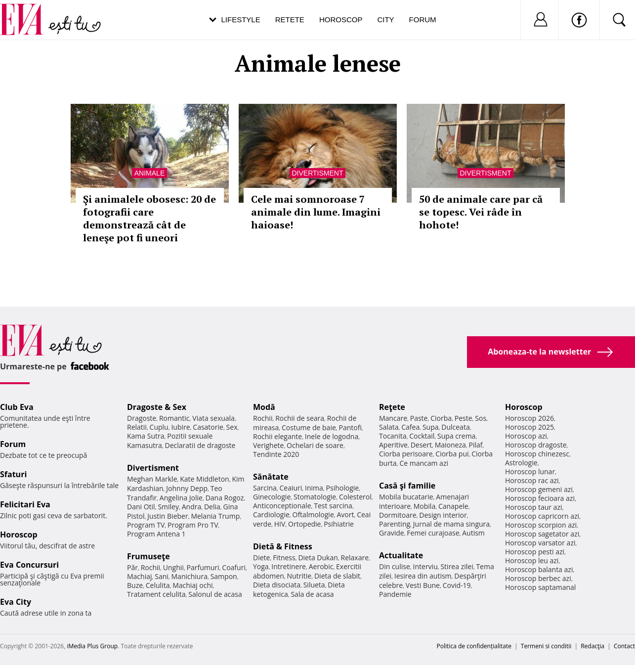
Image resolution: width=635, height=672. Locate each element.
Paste (419, 418)
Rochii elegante (277, 436)
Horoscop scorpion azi (541, 525)
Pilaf (475, 445)
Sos (481, 418)
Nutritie (299, 576)
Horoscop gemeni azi (539, 489)
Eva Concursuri (29, 565)
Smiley (168, 507)
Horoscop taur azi (533, 507)
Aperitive (393, 445)
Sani (162, 576)
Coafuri (234, 567)
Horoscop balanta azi (539, 569)
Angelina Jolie (181, 498)
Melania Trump (215, 516)
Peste (464, 418)
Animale (149, 173)
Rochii (150, 567)
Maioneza (450, 445)
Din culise (395, 566)
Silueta (314, 585)
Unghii (173, 567)
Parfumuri (203, 567)
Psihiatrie (339, 524)
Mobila (424, 506)
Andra (192, 507)
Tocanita (393, 436)
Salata (389, 427)
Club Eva (17, 407)
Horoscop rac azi (532, 480)
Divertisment (318, 173)
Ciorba (441, 418)
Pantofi (350, 427)
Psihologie (343, 488)
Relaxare (355, 558)
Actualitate (401, 555)
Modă (264, 407)
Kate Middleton (205, 479)
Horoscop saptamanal (540, 587)
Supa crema (456, 436)
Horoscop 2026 (529, 418)
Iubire (180, 427)
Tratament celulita (156, 594)
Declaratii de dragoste (200, 445)
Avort (345, 515)
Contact (624, 646)
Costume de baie (309, 427)
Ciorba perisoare (406, 454)
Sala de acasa (312, 594)
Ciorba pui (452, 454)
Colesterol (355, 497)
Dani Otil (141, 507)
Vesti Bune (423, 585)
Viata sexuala (213, 418)
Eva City (16, 602)
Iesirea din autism (423, 576)
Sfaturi (13, 474)
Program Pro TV (193, 525)
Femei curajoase (433, 533)
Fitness (284, 558)
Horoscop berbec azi (538, 578)
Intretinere (289, 566)
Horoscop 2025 (529, 427)
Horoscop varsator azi (540, 543)
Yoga (261, 566)
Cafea (410, 427)
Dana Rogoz (225, 498)
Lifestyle (241, 20)
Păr (132, 567)
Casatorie (208, 427)
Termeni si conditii (546, 646)
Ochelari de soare (315, 445)
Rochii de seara (300, 418)
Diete (261, 558)
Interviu (425, 566)
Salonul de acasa (215, 594)
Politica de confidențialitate (474, 646)
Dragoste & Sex (157, 407)
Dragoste (142, 418)
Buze (135, 585)
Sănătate (271, 477)
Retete (290, 20)
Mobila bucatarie (406, 497)
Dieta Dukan (318, 558)
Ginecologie (272, 497)
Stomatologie (315, 497)
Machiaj (140, 576)
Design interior (443, 515)
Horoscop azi (526, 436)
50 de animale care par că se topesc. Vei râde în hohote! (481, 212)
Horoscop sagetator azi (542, 534)
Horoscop (341, 20)
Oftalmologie (313, 515)
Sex (232, 427)
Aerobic (321, 566)
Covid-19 (457, 585)
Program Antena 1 (156, 534)
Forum (423, 20)
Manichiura (190, 576)
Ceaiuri (291, 488)
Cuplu (159, 427)
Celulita (158, 585)
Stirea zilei (457, 566)
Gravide (392, 533)
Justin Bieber (168, 516)
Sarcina (265, 488)
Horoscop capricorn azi (542, 516)
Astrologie (521, 463)
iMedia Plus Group (92, 646)
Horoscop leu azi (532, 560)
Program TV (146, 525)
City (385, 20)
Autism (473, 533)
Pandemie (395, 594)
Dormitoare (398, 515)
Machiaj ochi (192, 585)
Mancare (393, 418)
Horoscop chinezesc (537, 454)
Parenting (395, 524)
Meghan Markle (152, 479)
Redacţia (593, 646)
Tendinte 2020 (276, 454)
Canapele (453, 506)
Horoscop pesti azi (535, 552)
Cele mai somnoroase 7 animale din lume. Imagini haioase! (316, 212)
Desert (421, 445)
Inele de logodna (332, 436)
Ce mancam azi (424, 463)
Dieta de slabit (337, 576)
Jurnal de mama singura (451, 524)
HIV (280, 524)
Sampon (224, 576)
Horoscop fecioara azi (540, 498)
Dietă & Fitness (283, 546)
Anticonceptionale (282, 506)
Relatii (137, 427)
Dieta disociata (277, 585)
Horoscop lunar (530, 471)
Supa (431, 427)
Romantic (174, 418)
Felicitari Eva (25, 504)
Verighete (268, 445)
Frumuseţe (148, 556)
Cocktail (422, 436)
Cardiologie (271, 515)
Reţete (392, 407)
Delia (212, 507)
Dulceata (455, 427)
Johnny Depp (187, 488)
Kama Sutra (146, 436)
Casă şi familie (407, 486)
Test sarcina (333, 506)
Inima (314, 488)
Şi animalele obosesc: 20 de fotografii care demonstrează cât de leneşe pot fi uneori (149, 218)
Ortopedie (304, 524)
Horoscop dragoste (536, 445)
